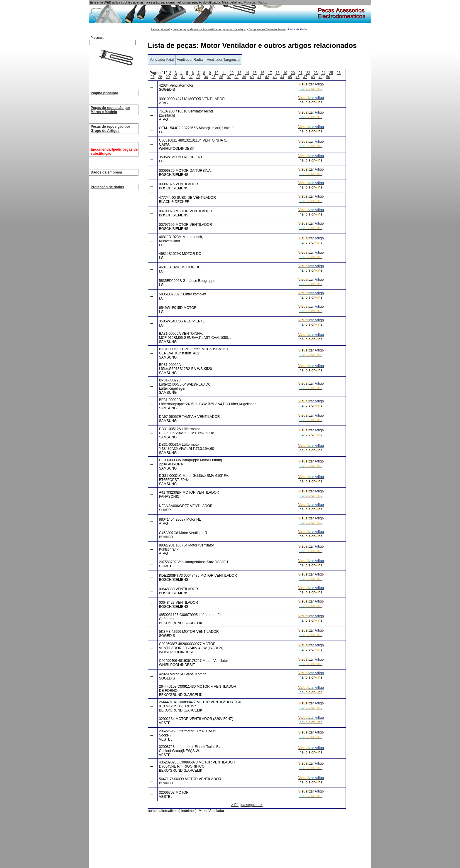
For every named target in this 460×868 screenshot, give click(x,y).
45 (290, 77)
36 (221, 77)
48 (313, 77)
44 (282, 77)
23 (316, 73)
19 (285, 73)
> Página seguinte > (247, 805)
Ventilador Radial (190, 60)
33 (198, 77)
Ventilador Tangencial (224, 60)
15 (254, 73)
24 (323, 73)
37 (229, 77)
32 (191, 77)
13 (239, 73)
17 (270, 73)
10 (216, 73)
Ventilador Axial (162, 60)
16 (262, 73)
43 (275, 77)
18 (278, 73)
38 (236, 77)
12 (232, 73)
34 (206, 77)
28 (160, 77)
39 (244, 77)
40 (252, 77)
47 (305, 77)
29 (168, 77)
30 (175, 77)
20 (293, 73)
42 (267, 77)
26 (339, 73)
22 (308, 73)
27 (152, 77)
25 (331, 73)
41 (259, 77)
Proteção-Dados (256, 2)
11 (224, 73)
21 (301, 73)
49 (321, 77)
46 (298, 77)
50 (328, 77)
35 (213, 77)
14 (247, 73)
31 (183, 77)
